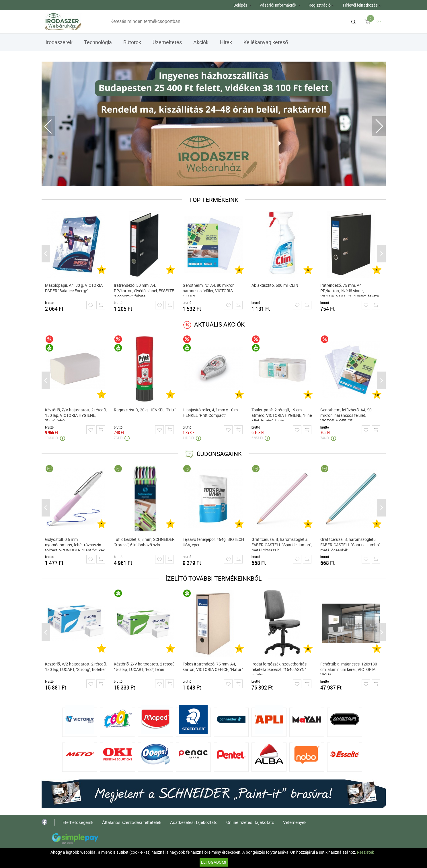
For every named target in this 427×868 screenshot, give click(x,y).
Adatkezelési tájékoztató (194, 822)
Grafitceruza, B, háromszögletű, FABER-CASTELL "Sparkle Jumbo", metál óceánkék (350, 544)
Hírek (226, 42)
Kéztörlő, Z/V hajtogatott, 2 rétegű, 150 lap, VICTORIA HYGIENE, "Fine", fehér (76, 414)
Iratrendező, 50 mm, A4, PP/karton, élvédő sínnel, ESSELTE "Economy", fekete (144, 289)
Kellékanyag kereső (266, 42)
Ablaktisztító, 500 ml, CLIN (275, 285)
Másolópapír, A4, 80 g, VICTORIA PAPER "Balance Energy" (74, 288)
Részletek (365, 852)
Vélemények (295, 822)
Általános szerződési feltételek (132, 822)
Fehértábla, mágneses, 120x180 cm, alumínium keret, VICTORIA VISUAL (349, 668)
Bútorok (132, 42)
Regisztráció (320, 5)
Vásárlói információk (278, 5)
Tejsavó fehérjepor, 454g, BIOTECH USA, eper (213, 542)
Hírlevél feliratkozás (360, 5)
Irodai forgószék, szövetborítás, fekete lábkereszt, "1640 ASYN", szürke (279, 668)
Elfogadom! (214, 862)
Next (379, 126)
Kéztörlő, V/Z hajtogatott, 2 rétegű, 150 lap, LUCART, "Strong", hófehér (76, 667)
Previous (48, 126)
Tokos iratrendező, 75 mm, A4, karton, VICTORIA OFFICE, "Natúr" (213, 667)
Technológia (98, 42)
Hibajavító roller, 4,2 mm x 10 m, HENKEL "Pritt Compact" (211, 413)
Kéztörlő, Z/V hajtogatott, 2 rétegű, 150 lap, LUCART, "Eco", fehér (145, 667)
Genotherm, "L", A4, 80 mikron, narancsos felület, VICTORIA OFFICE (209, 289)
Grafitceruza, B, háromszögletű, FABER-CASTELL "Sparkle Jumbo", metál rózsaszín (282, 544)
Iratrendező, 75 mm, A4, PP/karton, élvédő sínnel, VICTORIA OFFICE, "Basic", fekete (350, 289)
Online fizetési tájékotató (250, 822)
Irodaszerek (59, 42)
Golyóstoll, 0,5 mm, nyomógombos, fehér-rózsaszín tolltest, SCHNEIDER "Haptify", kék (75, 544)
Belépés (240, 5)
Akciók (201, 42)
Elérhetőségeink (78, 822)
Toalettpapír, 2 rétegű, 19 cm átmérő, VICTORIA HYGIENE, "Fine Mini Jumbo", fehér (282, 414)
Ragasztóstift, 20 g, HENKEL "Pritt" (145, 410)
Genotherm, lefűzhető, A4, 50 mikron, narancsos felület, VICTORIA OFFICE (346, 414)
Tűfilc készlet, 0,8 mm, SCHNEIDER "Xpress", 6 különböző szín (144, 542)
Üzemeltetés (167, 42)
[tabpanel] (214, 124)
